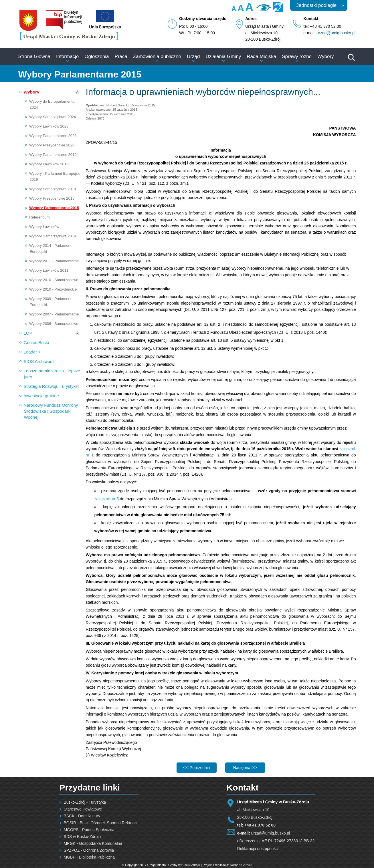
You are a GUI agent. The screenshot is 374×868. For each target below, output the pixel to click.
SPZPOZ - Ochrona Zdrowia (89, 850)
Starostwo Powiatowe (83, 809)
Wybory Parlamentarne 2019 (53, 155)
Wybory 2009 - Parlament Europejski (50, 302)
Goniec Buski (36, 342)
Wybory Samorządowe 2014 (53, 236)
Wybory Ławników (44, 227)
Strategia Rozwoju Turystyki (50, 386)
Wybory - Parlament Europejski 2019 (55, 176)
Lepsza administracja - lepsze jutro (52, 374)
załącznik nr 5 (107, 499)
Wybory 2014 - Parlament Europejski (50, 249)
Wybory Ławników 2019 (49, 164)
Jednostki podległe (317, 5)
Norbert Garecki (241, 865)
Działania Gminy (223, 56)
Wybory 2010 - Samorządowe (54, 280)
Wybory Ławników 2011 (49, 270)
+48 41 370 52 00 (260, 825)
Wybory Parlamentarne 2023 (53, 136)
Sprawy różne (297, 56)
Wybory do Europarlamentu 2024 (52, 104)
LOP (28, 333)
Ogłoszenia (97, 56)
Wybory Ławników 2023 (49, 126)
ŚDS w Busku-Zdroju (82, 837)
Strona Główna (34, 56)
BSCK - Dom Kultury (82, 816)
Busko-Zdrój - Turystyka (85, 802)
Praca (121, 56)
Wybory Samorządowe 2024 (53, 117)
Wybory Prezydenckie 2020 (52, 145)
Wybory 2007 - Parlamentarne (54, 314)
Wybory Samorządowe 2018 (53, 189)
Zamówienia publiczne (157, 56)
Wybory (325, 56)
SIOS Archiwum (39, 361)
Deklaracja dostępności (258, 849)
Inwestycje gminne (41, 396)
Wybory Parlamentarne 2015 (54, 208)
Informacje (67, 56)
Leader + (32, 352)
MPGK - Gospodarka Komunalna (93, 843)
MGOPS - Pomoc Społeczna (89, 830)
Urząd (193, 56)
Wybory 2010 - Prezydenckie (53, 289)
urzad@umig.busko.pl (336, 33)
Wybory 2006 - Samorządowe (54, 324)
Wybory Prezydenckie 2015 (52, 198)
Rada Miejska (261, 56)
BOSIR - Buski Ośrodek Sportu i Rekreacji (101, 823)
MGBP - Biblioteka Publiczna (89, 857)
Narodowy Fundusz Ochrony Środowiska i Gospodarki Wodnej (51, 411)
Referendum (39, 217)
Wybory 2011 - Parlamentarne (54, 261)
